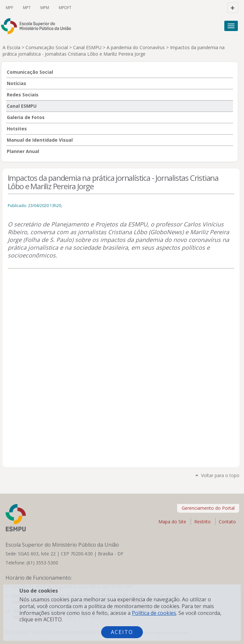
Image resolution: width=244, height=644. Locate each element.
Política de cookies (154, 613)
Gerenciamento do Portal (208, 508)
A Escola (11, 47)
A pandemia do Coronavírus (136, 47)
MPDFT (65, 8)
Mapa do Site (172, 522)
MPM (45, 8)
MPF (10, 8)
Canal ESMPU (87, 47)
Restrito (202, 522)
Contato (227, 522)
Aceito (122, 632)
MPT (27, 8)
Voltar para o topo (220, 475)
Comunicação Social (47, 47)
